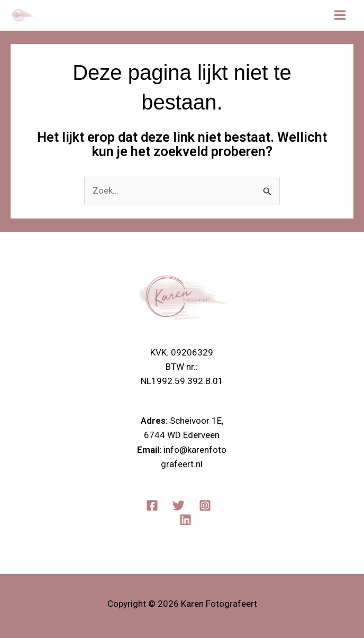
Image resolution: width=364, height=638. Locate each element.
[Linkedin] (185, 520)
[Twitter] (179, 505)
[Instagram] (205, 505)
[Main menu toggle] (340, 16)
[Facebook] (152, 505)
